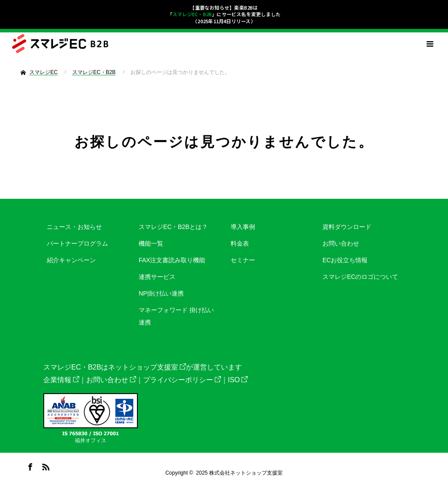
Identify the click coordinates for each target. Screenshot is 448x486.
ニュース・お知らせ (74, 227)
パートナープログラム (77, 243)
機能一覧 (151, 243)
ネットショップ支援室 (147, 367)
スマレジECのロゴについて (360, 277)
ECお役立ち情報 (345, 260)
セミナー (243, 260)
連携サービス (157, 277)
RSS (45, 465)
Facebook (29, 465)
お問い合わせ (341, 243)
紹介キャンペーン (71, 260)
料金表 (240, 243)
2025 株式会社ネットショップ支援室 (239, 473)
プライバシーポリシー (182, 380)
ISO (238, 380)
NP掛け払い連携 (161, 293)
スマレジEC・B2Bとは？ (173, 227)
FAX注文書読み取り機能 (172, 260)
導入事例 (243, 227)
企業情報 (61, 380)
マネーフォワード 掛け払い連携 (176, 316)
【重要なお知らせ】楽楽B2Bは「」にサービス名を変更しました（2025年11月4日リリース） (224, 14)
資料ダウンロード (347, 227)
